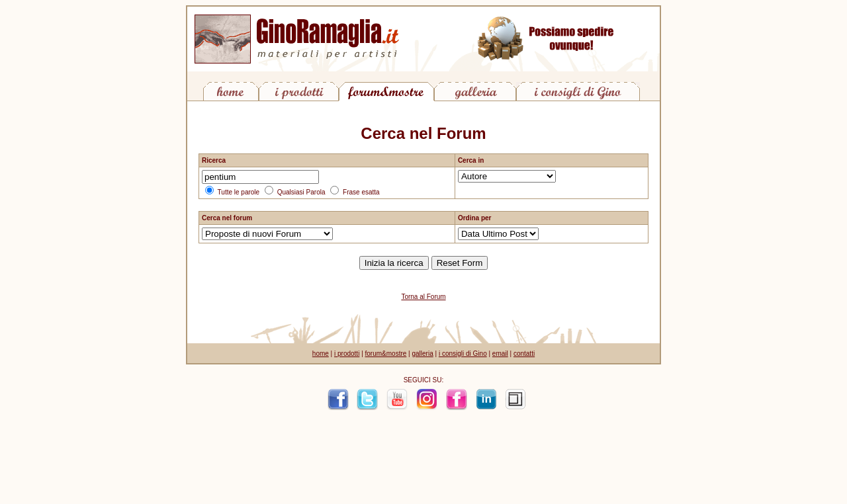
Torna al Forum (423, 297)
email (500, 354)
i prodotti (347, 354)
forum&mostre (386, 354)
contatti (524, 354)
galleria (422, 354)
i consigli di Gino (463, 354)
